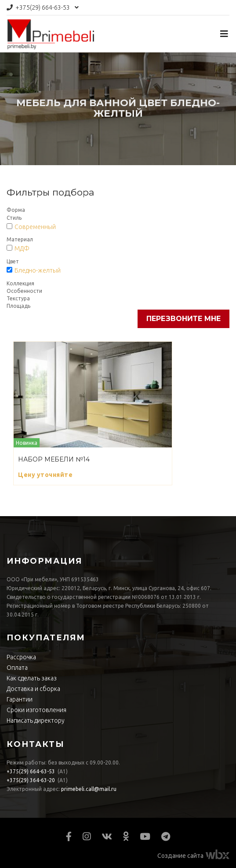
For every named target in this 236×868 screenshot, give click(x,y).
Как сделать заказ (32, 678)
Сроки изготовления (36, 710)
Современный (35, 227)
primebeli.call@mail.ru (89, 789)
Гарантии (20, 699)
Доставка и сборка (33, 689)
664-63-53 (43, 7)
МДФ (22, 248)
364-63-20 (31, 780)
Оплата (17, 668)
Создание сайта (180, 856)
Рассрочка (21, 657)
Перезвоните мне (183, 319)
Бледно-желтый (38, 270)
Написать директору (36, 720)
